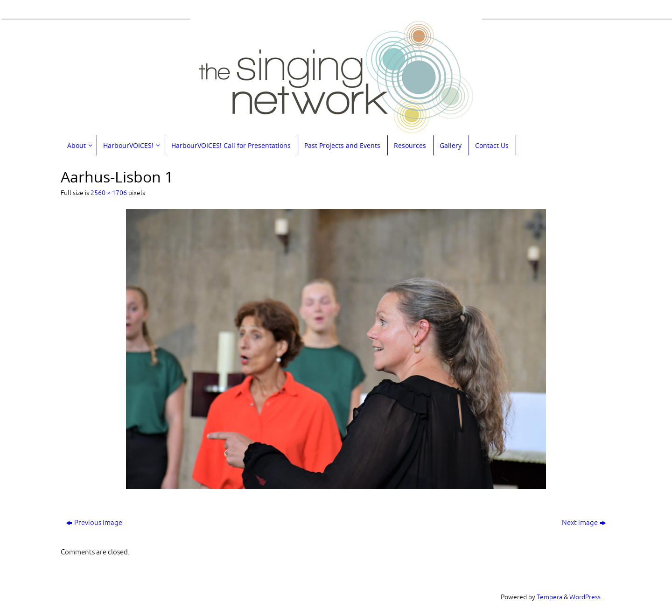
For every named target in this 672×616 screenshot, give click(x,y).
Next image (584, 523)
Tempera (549, 597)
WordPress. (586, 597)
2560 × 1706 (109, 193)
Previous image (94, 523)
